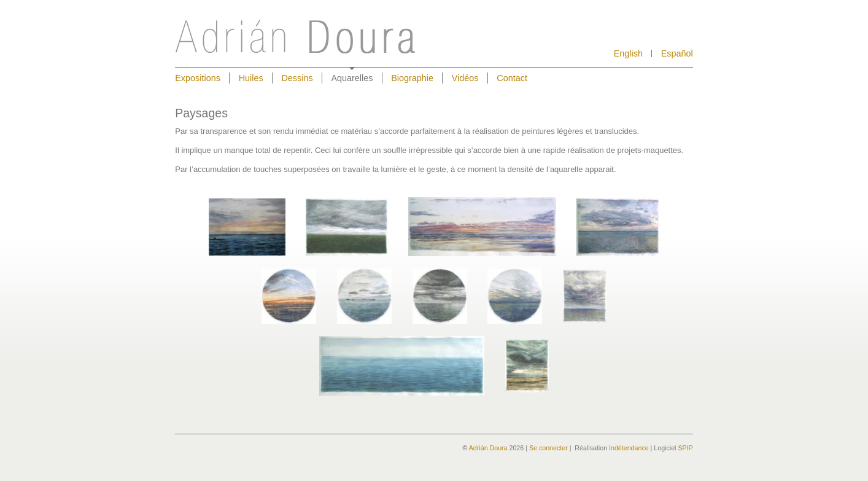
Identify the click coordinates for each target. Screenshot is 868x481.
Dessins (297, 78)
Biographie (412, 78)
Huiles (251, 78)
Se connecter (548, 448)
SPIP (685, 448)
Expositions (198, 78)
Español (677, 54)
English (628, 54)
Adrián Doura (488, 448)
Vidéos (465, 78)
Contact (512, 78)
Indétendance (629, 448)
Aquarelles (352, 78)
